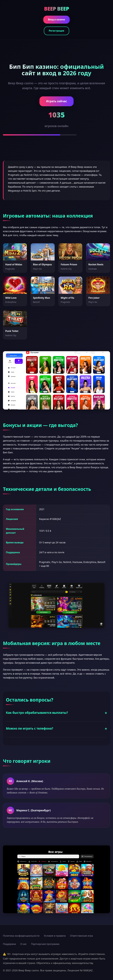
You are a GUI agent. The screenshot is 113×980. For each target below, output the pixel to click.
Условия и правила (55, 936)
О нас (23, 944)
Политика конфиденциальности (21, 936)
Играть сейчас (56, 101)
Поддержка (9, 944)
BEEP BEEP (56, 9)
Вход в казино (56, 19)
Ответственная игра (81, 936)
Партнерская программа (45, 944)
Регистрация (57, 31)
